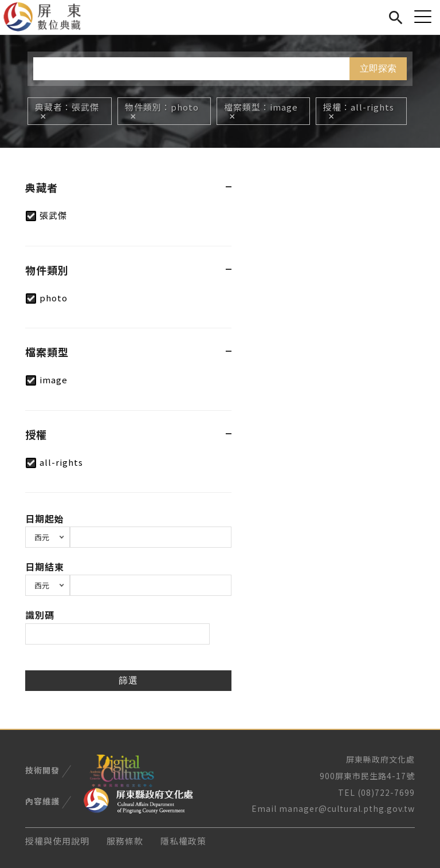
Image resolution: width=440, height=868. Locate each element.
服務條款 (125, 841)
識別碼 (40, 615)
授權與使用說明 (57, 841)
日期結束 (45, 567)
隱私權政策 (183, 841)
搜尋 (396, 16)
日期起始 (45, 519)
